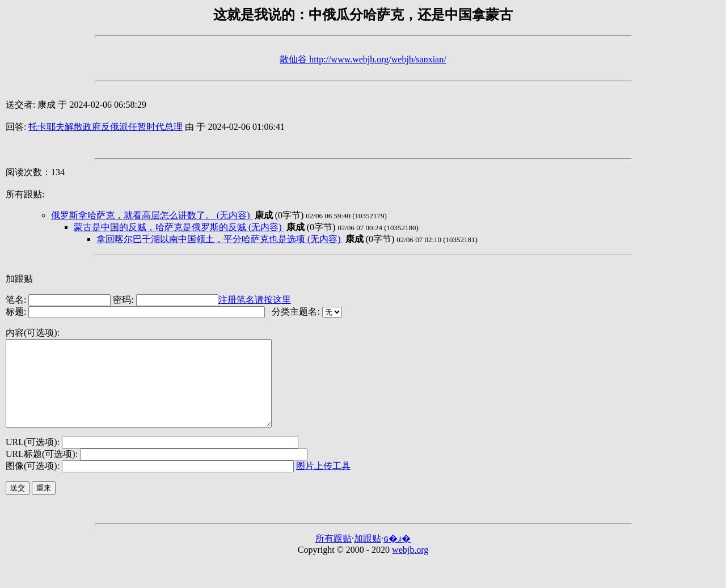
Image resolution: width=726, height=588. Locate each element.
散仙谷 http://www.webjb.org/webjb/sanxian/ (363, 59)
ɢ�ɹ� (397, 555)
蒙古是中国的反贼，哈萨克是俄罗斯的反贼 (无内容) (179, 227)
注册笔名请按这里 (255, 300)
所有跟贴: (25, 194)
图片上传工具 (323, 483)
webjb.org (410, 567)
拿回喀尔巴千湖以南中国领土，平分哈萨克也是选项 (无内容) (220, 239)
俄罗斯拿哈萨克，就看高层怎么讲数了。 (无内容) (152, 215)
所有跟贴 (334, 555)
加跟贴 (19, 279)
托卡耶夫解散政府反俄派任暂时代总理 (105, 127)
